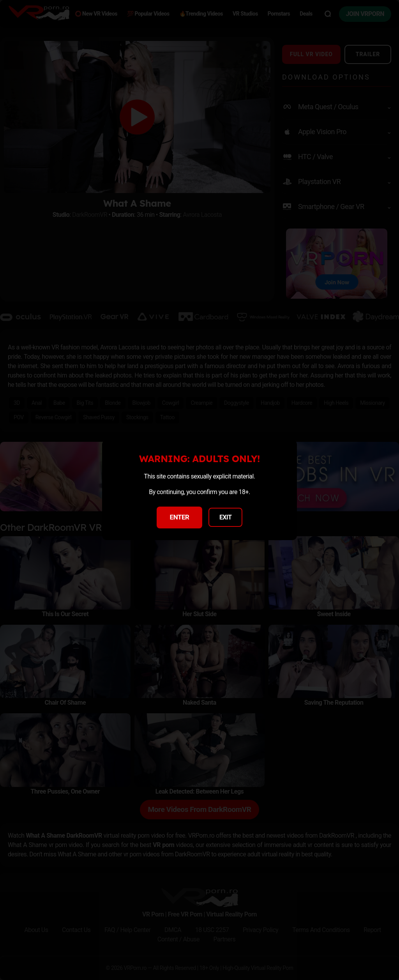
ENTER (180, 517)
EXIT (226, 517)
